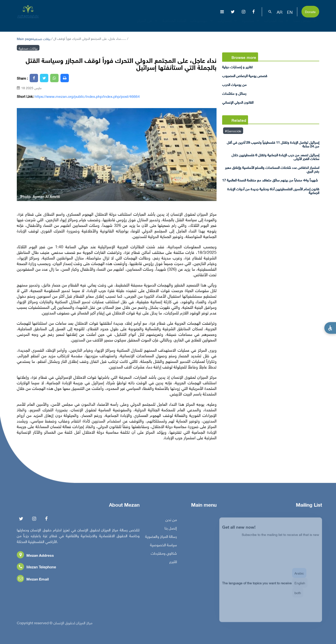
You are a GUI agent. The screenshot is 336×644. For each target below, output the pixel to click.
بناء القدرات (277, 24)
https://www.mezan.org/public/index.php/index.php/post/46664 (87, 96)
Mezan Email (33, 580)
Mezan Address (35, 556)
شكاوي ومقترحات (164, 554)
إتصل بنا (171, 529)
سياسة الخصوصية (163, 546)
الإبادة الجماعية (174, 24)
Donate (310, 11)
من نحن (171, 521)
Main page (25, 38)
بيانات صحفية (41, 38)
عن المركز (148, 24)
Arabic (299, 576)
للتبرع (173, 563)
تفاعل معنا (305, 24)
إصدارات (228, 24)
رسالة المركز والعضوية (161, 538)
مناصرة (251, 24)
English (300, 586)
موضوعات (202, 24)
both (298, 596)
